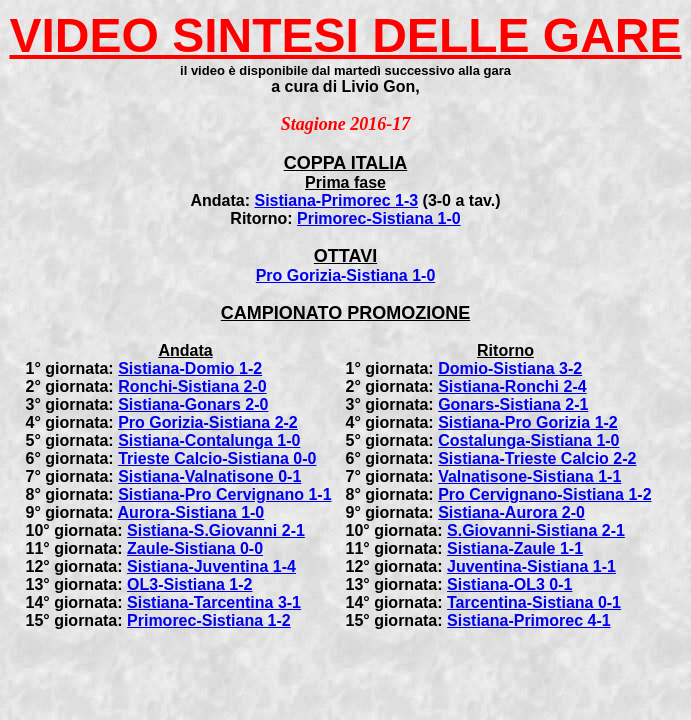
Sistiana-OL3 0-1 (509, 584)
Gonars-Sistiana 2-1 (513, 404)
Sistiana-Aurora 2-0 (511, 512)
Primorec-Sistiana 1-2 (209, 620)
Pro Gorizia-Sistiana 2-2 (208, 422)
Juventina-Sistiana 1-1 (531, 566)
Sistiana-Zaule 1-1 (515, 548)
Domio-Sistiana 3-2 (510, 368)
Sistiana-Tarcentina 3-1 (214, 602)
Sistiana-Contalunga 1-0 (209, 440)
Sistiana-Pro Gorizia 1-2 (528, 422)
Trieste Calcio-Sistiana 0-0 (217, 458)
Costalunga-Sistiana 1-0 (528, 440)
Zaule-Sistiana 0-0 (195, 548)
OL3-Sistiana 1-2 (189, 584)
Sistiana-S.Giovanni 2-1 (216, 530)
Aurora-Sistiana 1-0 (191, 512)
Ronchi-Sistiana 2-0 (192, 386)
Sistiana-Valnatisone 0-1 (209, 476)
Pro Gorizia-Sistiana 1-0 (346, 275)
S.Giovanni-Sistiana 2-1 (536, 530)
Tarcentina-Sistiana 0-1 (534, 602)
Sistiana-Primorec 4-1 (529, 620)
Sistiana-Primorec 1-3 (336, 200)
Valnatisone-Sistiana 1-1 (529, 476)
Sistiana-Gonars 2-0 (193, 404)
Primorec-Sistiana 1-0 (379, 218)
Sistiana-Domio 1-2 (190, 368)
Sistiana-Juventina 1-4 (211, 566)
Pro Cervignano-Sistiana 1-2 (544, 494)
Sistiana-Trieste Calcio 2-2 (537, 458)
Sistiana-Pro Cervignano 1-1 (224, 494)
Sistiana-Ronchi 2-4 (512, 386)
